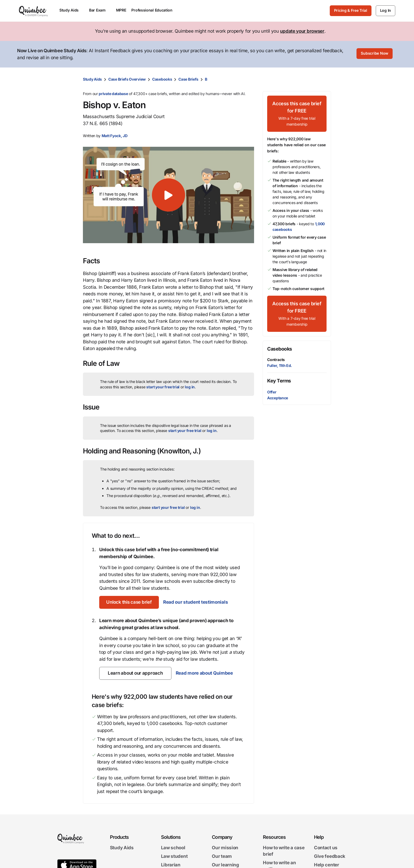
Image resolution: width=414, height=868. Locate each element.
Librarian (171, 865)
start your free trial (163, 387)
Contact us (326, 848)
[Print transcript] (326, 79)
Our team (222, 856)
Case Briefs (188, 79)
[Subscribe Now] (375, 54)
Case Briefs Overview (127, 79)
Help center (327, 865)
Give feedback (330, 856)
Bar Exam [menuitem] (100, 10)
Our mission (225, 848)
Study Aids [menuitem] (72, 10)
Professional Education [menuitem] (154, 10)
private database (113, 94)
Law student (174, 856)
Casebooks (162, 79)
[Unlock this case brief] (130, 602)
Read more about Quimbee (204, 673)
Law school (173, 848)
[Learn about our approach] (135, 673)
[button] (168, 195)
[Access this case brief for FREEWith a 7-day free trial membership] (297, 114)
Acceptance (278, 398)
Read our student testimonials (198, 602)
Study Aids (92, 79)
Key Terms (279, 381)
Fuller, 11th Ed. (280, 365)
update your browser (302, 31)
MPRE (121, 10)
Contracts (276, 360)
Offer (272, 392)
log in (190, 387)
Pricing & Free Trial (351, 10)
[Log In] (386, 11)
